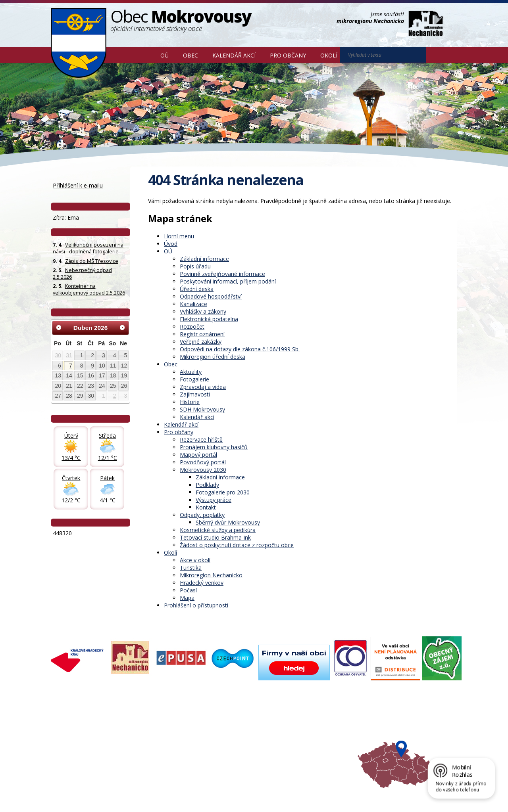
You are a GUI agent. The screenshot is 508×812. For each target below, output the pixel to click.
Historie (190, 402)
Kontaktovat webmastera (134, 793)
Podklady (207, 485)
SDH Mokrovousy (202, 409)
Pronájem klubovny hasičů (214, 447)
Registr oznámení (202, 334)
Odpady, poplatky (202, 515)
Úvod (142, 55)
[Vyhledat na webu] (437, 55)
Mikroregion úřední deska (213, 357)
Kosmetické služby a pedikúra (218, 530)
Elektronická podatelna (209, 319)
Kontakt (206, 507)
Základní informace (204, 259)
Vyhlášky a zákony (203, 311)
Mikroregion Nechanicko (211, 575)
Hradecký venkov (202, 583)
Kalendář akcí (234, 55)
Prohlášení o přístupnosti (196, 605)
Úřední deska (197, 289)
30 (58, 355)
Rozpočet (192, 327)
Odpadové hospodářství (211, 296)
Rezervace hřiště (201, 440)
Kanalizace (193, 304)
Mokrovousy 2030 (203, 470)
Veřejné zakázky (201, 342)
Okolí (329, 55)
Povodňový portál (203, 462)
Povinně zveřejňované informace (222, 274)
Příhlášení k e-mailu (78, 185)
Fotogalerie (194, 379)
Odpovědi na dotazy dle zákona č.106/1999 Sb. (240, 349)
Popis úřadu (195, 266)
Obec (190, 55)
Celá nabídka (71, 753)
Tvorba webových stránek (114, 801)
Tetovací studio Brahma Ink (215, 537)
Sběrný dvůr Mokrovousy (228, 522)
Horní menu (179, 236)
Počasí (188, 590)
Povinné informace (78, 732)
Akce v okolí (195, 560)
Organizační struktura (81, 724)
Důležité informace (228, 739)
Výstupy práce (214, 500)
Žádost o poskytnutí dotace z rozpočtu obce (237, 545)
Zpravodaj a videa (203, 387)
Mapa (187, 598)
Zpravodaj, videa (151, 732)
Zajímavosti (195, 394)
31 (69, 355)
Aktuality (191, 372)
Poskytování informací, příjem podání (228, 281)
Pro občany (288, 55)
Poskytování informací (82, 739)
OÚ (165, 55)
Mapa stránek (184, 793)
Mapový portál (198, 455)
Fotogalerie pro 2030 (223, 492)
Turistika (191, 568)
